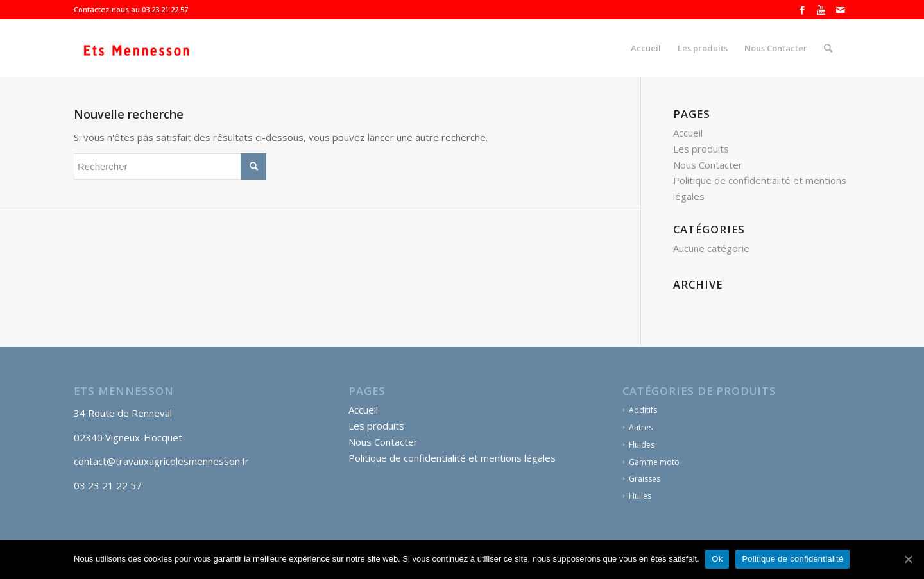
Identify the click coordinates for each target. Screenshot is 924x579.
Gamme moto (654, 462)
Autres (641, 427)
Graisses (645, 479)
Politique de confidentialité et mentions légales (452, 458)
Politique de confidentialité (793, 559)
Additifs (643, 410)
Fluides (642, 445)
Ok (718, 559)
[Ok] (908, 559)
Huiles (640, 496)
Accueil (688, 133)
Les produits (701, 149)
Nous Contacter (708, 165)
